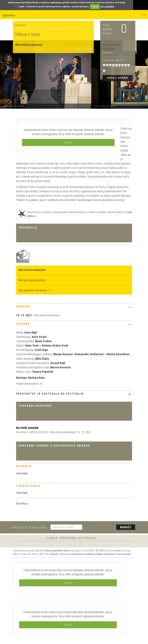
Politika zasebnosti (105, 554)
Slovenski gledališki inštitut (56, 551)
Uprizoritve (74, 15)
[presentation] (110, 527)
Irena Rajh (22, 473)
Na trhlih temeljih (27, 428)
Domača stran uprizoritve (32, 280)
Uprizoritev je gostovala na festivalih (74, 394)
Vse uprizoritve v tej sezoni (33, 290)
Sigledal (54, 554)
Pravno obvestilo (123, 554)
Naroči (126, 527)
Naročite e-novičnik (30, 527)
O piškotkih (89, 554)
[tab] (74, 307)
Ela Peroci (22, 504)
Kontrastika (77, 554)
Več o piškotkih (107, 7)
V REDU (95, 7)
